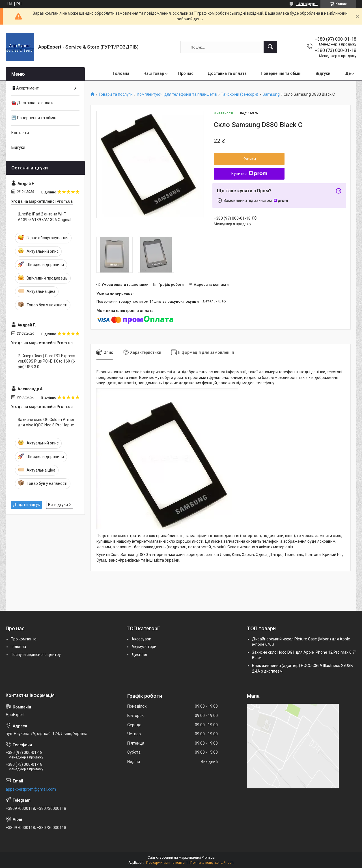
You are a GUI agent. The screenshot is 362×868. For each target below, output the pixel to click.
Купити (249, 159)
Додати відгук (26, 505)
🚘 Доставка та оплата (33, 103)
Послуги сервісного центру (36, 655)
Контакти (20, 133)
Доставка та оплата (227, 73)
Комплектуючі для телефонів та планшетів (177, 94)
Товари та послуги (116, 94)
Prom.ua (208, 858)
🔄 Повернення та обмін (34, 118)
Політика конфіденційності (212, 863)
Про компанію (24, 639)
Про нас (186, 73)
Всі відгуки (58, 505)
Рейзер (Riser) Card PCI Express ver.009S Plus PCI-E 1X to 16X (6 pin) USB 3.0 (47, 361)
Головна (121, 73)
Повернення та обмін (281, 73)
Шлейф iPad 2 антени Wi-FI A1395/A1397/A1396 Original (45, 217)
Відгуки (323, 73)
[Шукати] (270, 47)
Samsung (271, 94)
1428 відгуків (307, 4)
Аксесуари (141, 639)
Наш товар (154, 73)
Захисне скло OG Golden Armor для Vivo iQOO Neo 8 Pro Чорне (46, 422)
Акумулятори (144, 647)
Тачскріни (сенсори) (240, 94)
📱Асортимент (25, 88)
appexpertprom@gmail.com (31, 789)
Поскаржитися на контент (167, 863)
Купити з (249, 174)
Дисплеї (139, 655)
